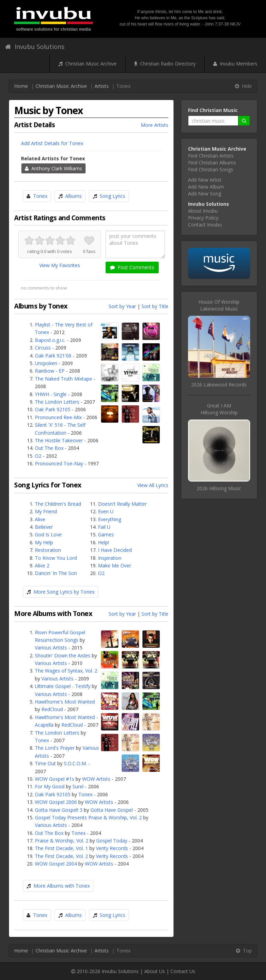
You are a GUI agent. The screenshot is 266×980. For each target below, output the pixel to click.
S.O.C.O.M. (75, 763)
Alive (40, 519)
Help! (104, 542)
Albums (73, 196)
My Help (44, 542)
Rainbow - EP (50, 371)
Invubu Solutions (35, 47)
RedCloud (52, 709)
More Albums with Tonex (62, 886)
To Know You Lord (56, 558)
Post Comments (132, 267)
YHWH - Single (51, 394)
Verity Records (112, 848)
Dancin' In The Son (56, 573)
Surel (78, 786)
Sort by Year (122, 306)
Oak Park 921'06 (53, 356)
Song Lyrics (112, 196)
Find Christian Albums (212, 163)
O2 (38, 456)
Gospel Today (112, 841)
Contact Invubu (205, 225)
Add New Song (205, 194)
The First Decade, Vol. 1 (61, 848)
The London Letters (57, 402)
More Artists (155, 125)
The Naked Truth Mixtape (63, 379)
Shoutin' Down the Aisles (63, 655)
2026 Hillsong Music (219, 488)
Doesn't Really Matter (122, 504)
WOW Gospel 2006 (56, 802)
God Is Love (48, 534)
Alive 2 (42, 565)
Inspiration (110, 558)
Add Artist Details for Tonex (52, 143)
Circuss (43, 348)
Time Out (45, 763)
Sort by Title (155, 306)
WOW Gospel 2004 (56, 864)
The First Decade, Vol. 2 (61, 856)
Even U (106, 511)
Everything (110, 519)
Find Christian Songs (211, 169)
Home (21, 86)
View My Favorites (60, 265)
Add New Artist (205, 180)
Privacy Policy (203, 218)
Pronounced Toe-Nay (59, 463)
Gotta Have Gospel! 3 (59, 810)
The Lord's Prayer (55, 748)
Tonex (40, 196)
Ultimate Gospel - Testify (63, 686)
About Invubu (203, 211)
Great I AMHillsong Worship (219, 409)
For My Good (50, 786)
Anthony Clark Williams (53, 168)
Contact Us (183, 971)
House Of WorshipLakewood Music (219, 305)
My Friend (46, 511)
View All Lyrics (153, 485)
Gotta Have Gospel (112, 810)
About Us (155, 971)
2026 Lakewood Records (219, 385)
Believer (44, 527)
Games (106, 534)
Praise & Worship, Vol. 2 (62, 841)
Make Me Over (115, 565)
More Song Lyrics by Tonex (64, 592)
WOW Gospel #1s (55, 779)
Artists (102, 86)
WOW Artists (96, 779)
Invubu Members (235, 64)
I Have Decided (115, 550)
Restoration (48, 550)
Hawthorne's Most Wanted (65, 702)
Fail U (104, 527)
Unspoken (46, 363)
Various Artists (51, 648)
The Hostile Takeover (59, 440)
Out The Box (49, 448)
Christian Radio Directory (165, 64)
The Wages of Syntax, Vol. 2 (66, 671)
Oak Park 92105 (53, 409)
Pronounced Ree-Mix (58, 417)
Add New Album (206, 187)
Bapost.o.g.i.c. (50, 340)
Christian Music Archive (87, 64)
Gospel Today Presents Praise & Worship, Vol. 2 (88, 817)
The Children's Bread (58, 504)
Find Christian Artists (211, 156)
